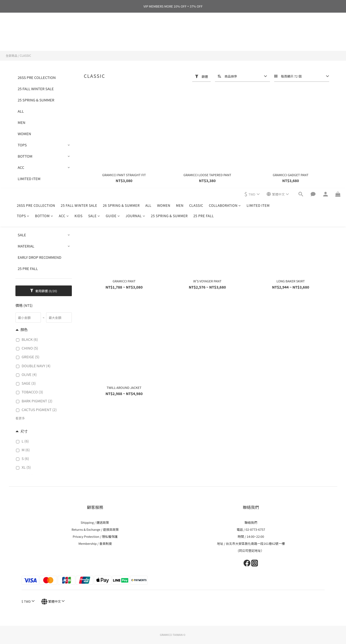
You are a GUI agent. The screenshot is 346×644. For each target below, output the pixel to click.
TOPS (23, 40)
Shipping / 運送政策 (95, 522)
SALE (94, 40)
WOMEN (164, 30)
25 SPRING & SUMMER (169, 40)
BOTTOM (44, 40)
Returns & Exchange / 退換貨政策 (95, 529)
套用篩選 (43, 291)
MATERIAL (26, 246)
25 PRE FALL (204, 40)
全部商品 (12, 55)
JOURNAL (135, 40)
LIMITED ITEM (258, 30)
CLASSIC (196, 30)
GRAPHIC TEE (29, 201)
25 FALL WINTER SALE (79, 30)
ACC (64, 40)
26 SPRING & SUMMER (121, 30)
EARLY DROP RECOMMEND (40, 257)
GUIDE (113, 40)
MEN (180, 30)
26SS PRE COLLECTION (36, 30)
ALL (148, 30)
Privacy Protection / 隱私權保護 (95, 536)
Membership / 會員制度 (95, 543)
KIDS (78, 40)
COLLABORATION (225, 30)
